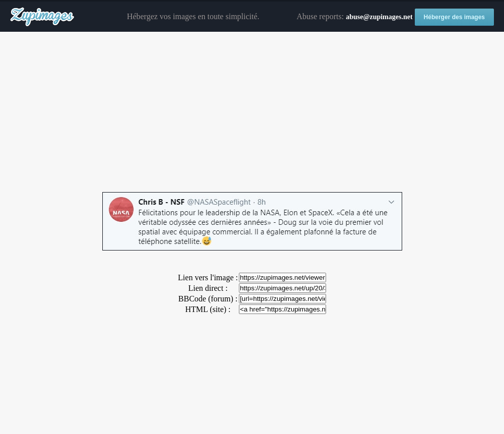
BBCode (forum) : (208, 299)
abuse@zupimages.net (379, 17)
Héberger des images (454, 17)
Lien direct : (208, 288)
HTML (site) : (208, 309)
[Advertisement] (252, 112)
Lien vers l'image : (208, 277)
